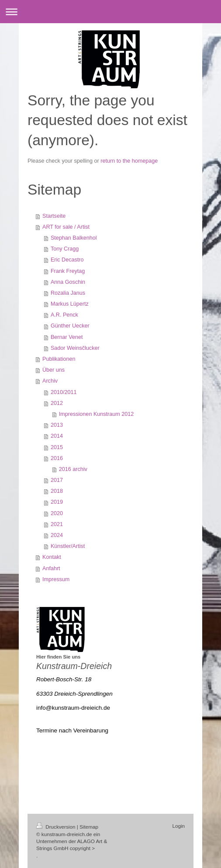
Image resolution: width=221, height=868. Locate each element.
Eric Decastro (67, 260)
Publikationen (59, 359)
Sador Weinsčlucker (75, 348)
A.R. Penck (64, 315)
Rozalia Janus (68, 293)
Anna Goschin (68, 282)
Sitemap (89, 827)
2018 (57, 491)
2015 (57, 447)
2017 (57, 480)
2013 (57, 425)
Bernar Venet (67, 337)
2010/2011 (64, 392)
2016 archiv (73, 469)
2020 (57, 513)
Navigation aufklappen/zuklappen (110, 12)
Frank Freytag (68, 271)
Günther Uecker (70, 326)
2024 (57, 535)
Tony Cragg (65, 249)
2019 (57, 502)
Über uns (54, 370)
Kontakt (52, 557)
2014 (57, 436)
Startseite (54, 216)
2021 (57, 524)
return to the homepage (129, 161)
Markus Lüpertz (70, 304)
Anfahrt (51, 568)
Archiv (50, 381)
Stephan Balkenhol (74, 238)
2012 (57, 403)
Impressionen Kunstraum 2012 (97, 414)
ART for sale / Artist (66, 227)
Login (178, 826)
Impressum (56, 579)
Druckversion (57, 827)
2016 (57, 458)
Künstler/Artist (68, 546)
